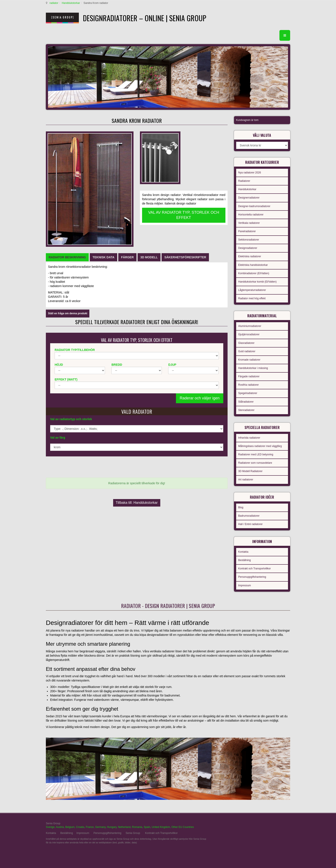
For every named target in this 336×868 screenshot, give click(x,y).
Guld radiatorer (247, 351)
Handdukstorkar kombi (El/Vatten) (257, 282)
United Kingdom (161, 827)
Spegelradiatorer (248, 393)
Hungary (112, 827)
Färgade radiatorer (249, 376)
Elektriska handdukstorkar (253, 265)
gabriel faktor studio (274, 826)
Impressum (245, 585)
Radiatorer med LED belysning (256, 454)
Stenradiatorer (246, 410)
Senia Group (133, 833)
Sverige (50, 827)
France (90, 827)
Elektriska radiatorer (250, 256)
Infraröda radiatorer (249, 438)
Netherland (124, 827)
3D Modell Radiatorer (250, 471)
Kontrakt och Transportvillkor (255, 569)
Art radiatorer (246, 480)
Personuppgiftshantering (252, 577)
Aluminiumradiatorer (250, 326)
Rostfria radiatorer (249, 385)
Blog (241, 507)
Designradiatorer (248, 248)
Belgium (70, 827)
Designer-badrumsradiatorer (254, 206)
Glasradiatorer (246, 343)
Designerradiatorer (249, 198)
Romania (137, 827)
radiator (54, 3)
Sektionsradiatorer (249, 240)
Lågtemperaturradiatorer (252, 290)
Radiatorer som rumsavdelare (255, 463)
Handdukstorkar (71, 3)
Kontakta (243, 552)
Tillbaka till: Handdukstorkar (137, 503)
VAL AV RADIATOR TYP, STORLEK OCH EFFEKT (184, 215)
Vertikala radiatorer (249, 223)
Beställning (245, 560)
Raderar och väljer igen (199, 398)
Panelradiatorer (247, 231)
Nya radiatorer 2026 (250, 173)
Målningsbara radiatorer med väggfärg (260, 446)
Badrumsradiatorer (249, 516)
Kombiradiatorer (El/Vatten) (254, 273)
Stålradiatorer (246, 402)
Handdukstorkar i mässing (253, 368)
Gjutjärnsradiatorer (249, 334)
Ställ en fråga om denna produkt (68, 313)
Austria (60, 827)
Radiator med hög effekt (252, 298)
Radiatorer (244, 181)
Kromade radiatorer (249, 360)
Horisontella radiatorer (251, 215)
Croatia (80, 827)
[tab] (67, 257)
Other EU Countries (183, 827)
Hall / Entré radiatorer (250, 524)
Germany (100, 827)
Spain (147, 827)
